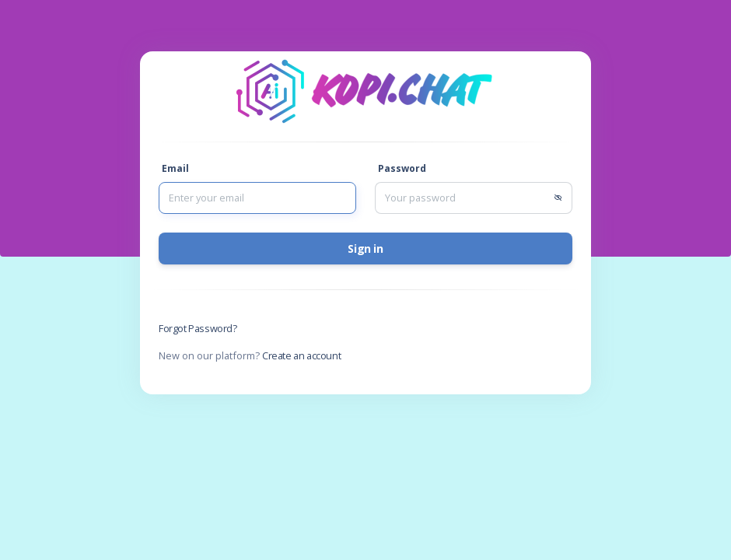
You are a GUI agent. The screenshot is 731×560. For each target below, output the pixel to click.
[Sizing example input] (257, 198)
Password (402, 168)
